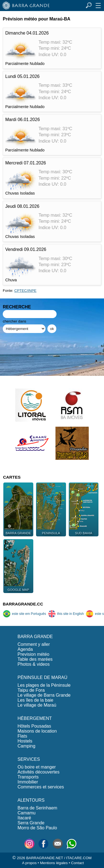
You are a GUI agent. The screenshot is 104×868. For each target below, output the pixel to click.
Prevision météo (33, 654)
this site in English (66, 614)
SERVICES (29, 759)
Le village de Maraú (37, 705)
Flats (22, 736)
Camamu (26, 813)
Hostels (25, 741)
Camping (26, 746)
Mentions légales (54, 863)
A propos (29, 863)
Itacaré (24, 818)
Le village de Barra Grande (44, 695)
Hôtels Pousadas (34, 726)
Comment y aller (34, 644)
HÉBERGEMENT (35, 718)
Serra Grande (31, 823)
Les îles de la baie (35, 700)
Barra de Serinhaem (37, 808)
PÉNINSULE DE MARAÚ (42, 677)
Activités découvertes (38, 772)
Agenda (25, 649)
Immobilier (28, 782)
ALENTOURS (31, 800)
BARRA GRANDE (35, 637)
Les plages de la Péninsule (44, 685)
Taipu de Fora (31, 690)
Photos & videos (34, 664)
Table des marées (35, 659)
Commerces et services (41, 787)
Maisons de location (37, 731)
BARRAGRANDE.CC (23, 604)
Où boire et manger (37, 767)
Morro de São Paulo (37, 828)
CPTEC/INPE (26, 291)
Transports (28, 777)
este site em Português (24, 614)
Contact (77, 863)
